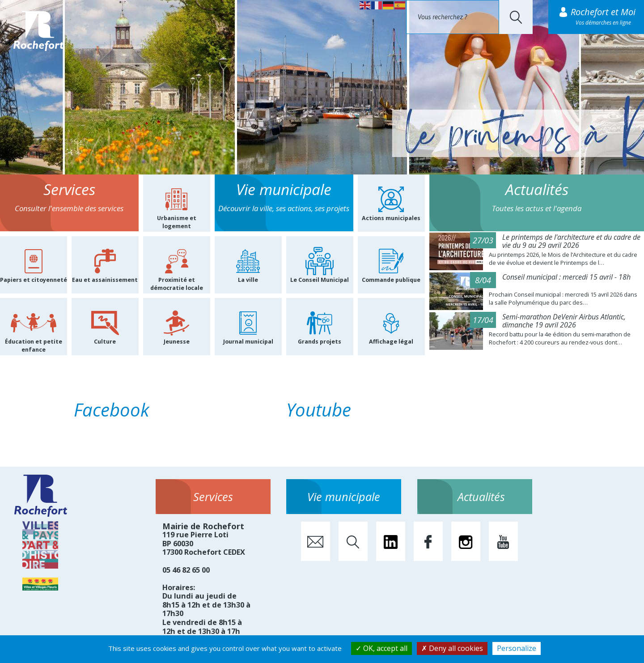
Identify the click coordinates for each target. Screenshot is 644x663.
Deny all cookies (452, 648)
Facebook (112, 410)
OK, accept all (381, 648)
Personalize (517, 648)
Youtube (319, 410)
